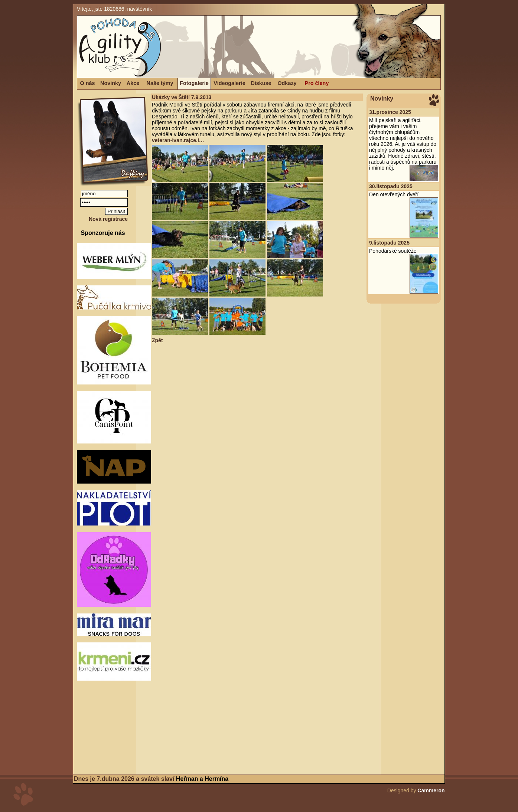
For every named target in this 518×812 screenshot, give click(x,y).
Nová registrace (108, 219)
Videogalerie (229, 83)
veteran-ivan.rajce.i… (178, 140)
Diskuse (261, 83)
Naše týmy (160, 83)
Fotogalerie (194, 83)
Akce (133, 83)
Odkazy (287, 83)
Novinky (111, 83)
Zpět (157, 340)
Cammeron (431, 790)
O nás (88, 83)
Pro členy (317, 83)
